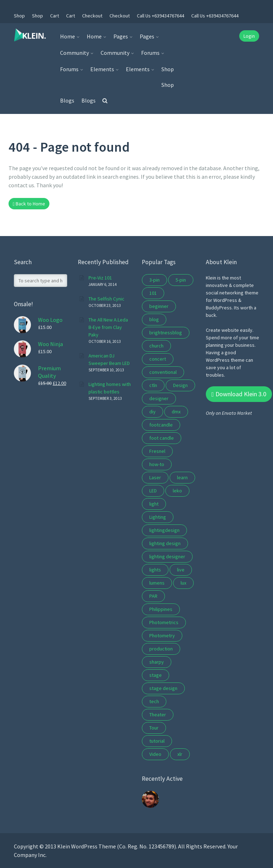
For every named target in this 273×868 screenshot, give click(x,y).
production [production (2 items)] (161, 649)
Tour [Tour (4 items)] (154, 728)
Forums (150, 53)
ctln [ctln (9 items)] (153, 385)
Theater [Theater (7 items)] (158, 715)
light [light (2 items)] (154, 504)
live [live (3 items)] (181, 570)
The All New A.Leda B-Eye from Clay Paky (108, 327)
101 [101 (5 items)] (153, 293)
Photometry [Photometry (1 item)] (162, 636)
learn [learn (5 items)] (182, 477)
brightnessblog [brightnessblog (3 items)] (166, 333)
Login (249, 36)
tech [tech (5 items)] (154, 701)
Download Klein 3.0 (239, 394)
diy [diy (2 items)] (152, 412)
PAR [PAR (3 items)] (153, 596)
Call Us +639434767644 (160, 16)
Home (68, 36)
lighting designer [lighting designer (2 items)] (167, 556)
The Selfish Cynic (106, 299)
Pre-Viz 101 (100, 278)
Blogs (67, 100)
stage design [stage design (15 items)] (163, 688)
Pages (121, 36)
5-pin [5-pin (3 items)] (181, 280)
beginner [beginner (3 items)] (159, 306)
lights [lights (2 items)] (155, 570)
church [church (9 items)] (156, 346)
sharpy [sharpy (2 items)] (157, 662)
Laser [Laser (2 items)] (155, 477)
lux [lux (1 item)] (183, 583)
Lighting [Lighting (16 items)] (158, 517)
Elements (102, 69)
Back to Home (29, 204)
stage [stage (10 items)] (156, 675)
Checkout (92, 16)
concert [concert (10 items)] (158, 359)
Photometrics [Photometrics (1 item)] (164, 622)
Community (74, 53)
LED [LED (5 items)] (153, 491)
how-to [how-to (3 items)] (157, 464)
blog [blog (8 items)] (154, 319)
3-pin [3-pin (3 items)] (154, 280)
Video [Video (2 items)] (155, 754)
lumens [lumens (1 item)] (157, 583)
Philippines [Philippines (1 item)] (161, 609)
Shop (19, 16)
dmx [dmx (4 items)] (176, 412)
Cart (55, 16)
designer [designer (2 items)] (159, 398)
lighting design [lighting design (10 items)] (165, 543)
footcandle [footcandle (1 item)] (161, 425)
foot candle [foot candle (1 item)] (162, 438)
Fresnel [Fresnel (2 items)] (157, 451)
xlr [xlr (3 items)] (180, 754)
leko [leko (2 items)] (177, 491)
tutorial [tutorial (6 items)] (157, 741)
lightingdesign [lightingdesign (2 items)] (164, 530)
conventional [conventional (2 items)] (163, 372)
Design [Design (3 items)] (180, 385)
